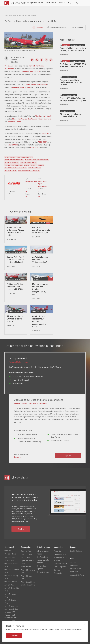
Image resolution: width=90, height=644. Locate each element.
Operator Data (10, 557)
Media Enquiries (60, 567)
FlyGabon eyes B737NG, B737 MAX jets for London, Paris (73, 65)
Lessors (41, 3)
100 (39, 196)
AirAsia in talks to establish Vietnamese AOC (40, 260)
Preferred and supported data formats (43, 560)
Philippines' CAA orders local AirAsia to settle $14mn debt (16, 231)
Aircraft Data (9, 585)
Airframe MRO (62, 3)
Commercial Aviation (17, 15)
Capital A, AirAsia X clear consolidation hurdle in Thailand (16, 260)
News (27, 3)
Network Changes (24, 171)
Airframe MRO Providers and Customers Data (11, 615)
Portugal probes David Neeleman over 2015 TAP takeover (71, 82)
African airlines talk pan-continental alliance (71, 115)
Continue (14, 636)
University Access (60, 564)
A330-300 (34, 148)
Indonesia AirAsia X (15, 122)
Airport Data (9, 560)
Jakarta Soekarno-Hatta (25, 157)
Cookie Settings (76, 551)
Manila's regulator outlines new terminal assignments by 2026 (40, 289)
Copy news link (46, 60)
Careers (57, 570)
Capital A (8, 66)
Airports (54, 3)
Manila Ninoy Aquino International (37, 160)
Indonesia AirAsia (44, 119)
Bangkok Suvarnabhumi (21, 87)
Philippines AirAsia (19, 119)
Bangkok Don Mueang (12, 163)
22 (39, 191)
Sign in (78, 3)
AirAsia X (48, 116)
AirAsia (38, 116)
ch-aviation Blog (60, 554)
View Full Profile (12, 193)
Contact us (18, 457)
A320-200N (43, 142)
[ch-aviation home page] (15, 3)
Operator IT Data (11, 582)
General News (31, 15)
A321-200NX (13, 145)
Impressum (74, 572)
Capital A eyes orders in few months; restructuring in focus (39, 321)
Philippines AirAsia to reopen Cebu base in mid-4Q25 (15, 287)
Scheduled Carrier (32, 181)
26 (26, 196)
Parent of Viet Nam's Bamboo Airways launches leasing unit (73, 99)
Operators (34, 3)
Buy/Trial (71, 3)
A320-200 (46, 134)
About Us (57, 551)
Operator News (10, 554)
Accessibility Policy (77, 575)
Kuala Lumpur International (36, 84)
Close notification (85, 624)
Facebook (42, 60)
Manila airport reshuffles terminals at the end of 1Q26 (41, 230)
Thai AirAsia (32, 119)
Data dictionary (43, 572)
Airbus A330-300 (10, 157)
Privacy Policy (75, 569)
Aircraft (47, 3)
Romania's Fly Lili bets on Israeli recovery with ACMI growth (74, 49)
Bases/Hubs (36, 171)
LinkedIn (32, 60)
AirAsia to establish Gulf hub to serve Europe (15, 319)
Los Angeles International (30, 72)
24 (26, 191)
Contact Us (58, 573)
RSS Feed (51, 60)
